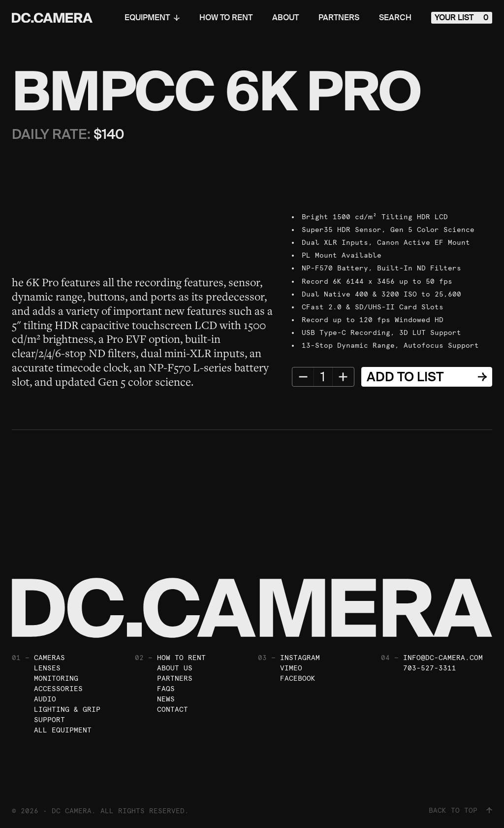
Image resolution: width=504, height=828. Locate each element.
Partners (339, 18)
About (285, 18)
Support (49, 720)
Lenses (47, 668)
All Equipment (63, 730)
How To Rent (226, 18)
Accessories (58, 689)
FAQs (166, 689)
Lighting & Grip (67, 709)
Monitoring (56, 678)
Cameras (49, 658)
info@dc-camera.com (443, 658)
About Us (175, 668)
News (166, 699)
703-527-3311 (430, 668)
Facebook (298, 678)
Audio (45, 699)
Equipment (152, 18)
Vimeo (291, 668)
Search (395, 18)
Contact (173, 709)
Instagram (300, 658)
